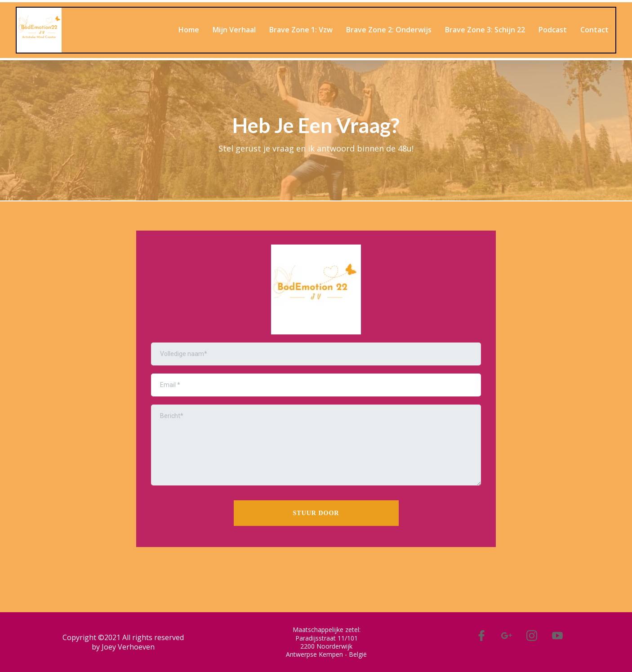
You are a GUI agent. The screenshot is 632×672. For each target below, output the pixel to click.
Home (189, 30)
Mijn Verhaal (234, 30)
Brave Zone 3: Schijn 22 (485, 30)
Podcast (553, 30)
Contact (594, 30)
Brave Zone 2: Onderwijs (389, 30)
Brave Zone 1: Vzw (301, 30)
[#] (481, 636)
